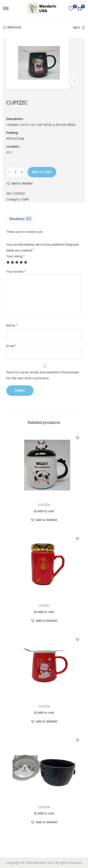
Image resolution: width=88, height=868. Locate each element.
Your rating (15, 256)
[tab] (44, 219)
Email (11, 346)
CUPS (25, 199)
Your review (16, 272)
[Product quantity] (16, 172)
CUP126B (44, 807)
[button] (20, 183)
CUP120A (44, 505)
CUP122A (44, 706)
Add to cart (42, 172)
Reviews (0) (21, 219)
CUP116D (44, 606)
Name (12, 325)
